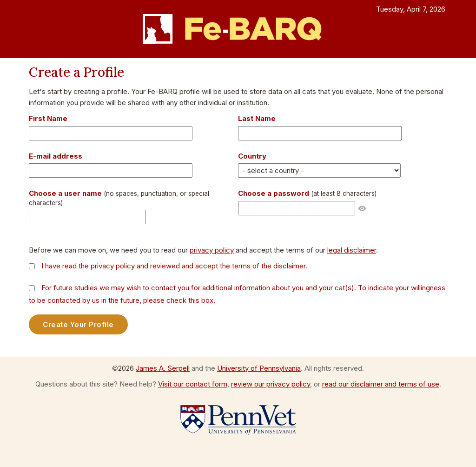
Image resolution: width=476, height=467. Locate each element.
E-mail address (56, 156)
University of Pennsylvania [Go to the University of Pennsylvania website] (259, 368)
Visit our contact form (193, 384)
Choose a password (307, 193)
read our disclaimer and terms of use (381, 384)
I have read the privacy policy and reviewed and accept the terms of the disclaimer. (174, 266)
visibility (362, 208)
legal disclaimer (352, 250)
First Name (48, 118)
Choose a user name (119, 198)
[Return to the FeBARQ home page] (238, 29)
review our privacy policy (271, 384)
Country (252, 156)
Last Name (257, 118)
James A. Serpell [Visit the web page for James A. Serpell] (163, 368)
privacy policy (212, 250)
